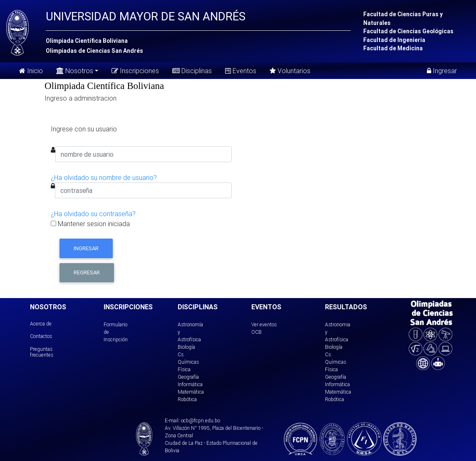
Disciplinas (192, 71)
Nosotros (75, 70)
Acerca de (41, 324)
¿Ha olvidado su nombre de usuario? (104, 177)
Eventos (241, 71)
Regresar (87, 272)
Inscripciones (135, 71)
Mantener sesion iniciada (90, 224)
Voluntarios (290, 71)
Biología (186, 347)
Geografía (188, 377)
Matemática (191, 392)
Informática (190, 384)
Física (184, 369)
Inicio (31, 71)
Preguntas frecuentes (42, 352)
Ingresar (442, 71)
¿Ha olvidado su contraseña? (93, 214)
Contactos (41, 336)
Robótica (187, 399)
